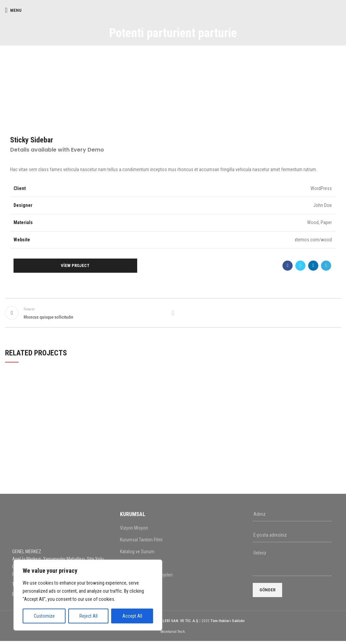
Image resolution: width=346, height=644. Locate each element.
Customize (44, 616)
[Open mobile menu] (13, 10)
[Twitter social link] (300, 266)
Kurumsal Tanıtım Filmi (141, 543)
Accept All (132, 616)
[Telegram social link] (326, 266)
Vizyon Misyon (134, 531)
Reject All (89, 616)
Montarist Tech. (173, 635)
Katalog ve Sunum (137, 555)
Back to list (173, 314)
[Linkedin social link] (313, 266)
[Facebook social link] (288, 266)
